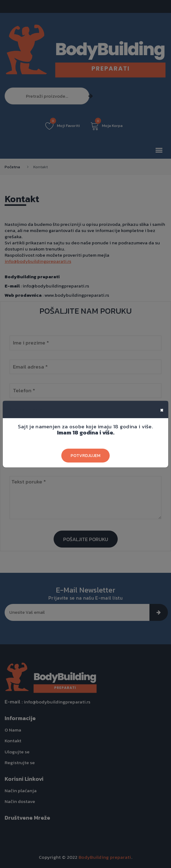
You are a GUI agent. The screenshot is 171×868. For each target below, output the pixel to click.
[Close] (162, 410)
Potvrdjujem (85, 456)
